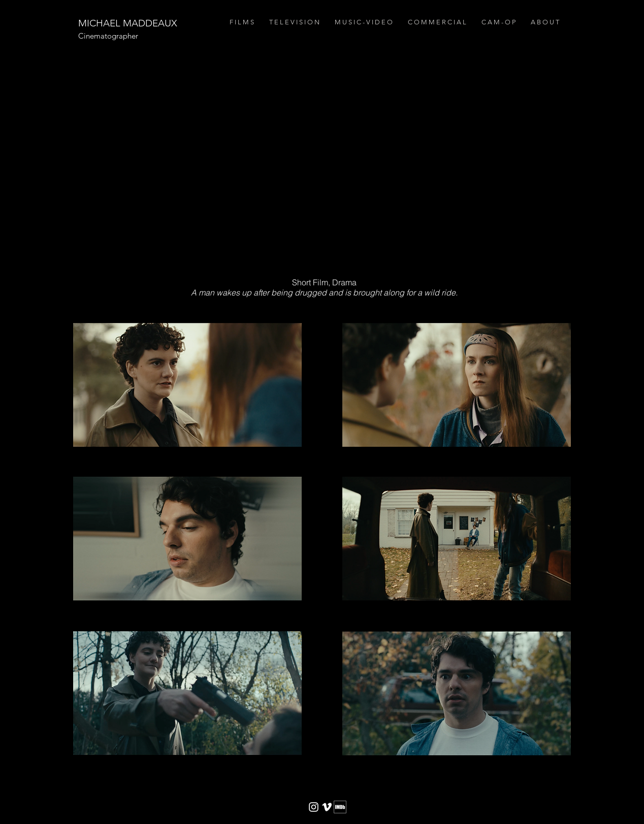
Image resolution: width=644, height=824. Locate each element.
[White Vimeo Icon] (327, 807)
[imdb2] (340, 807)
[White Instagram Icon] (314, 807)
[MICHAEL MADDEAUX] (127, 24)
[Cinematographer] (158, 36)
